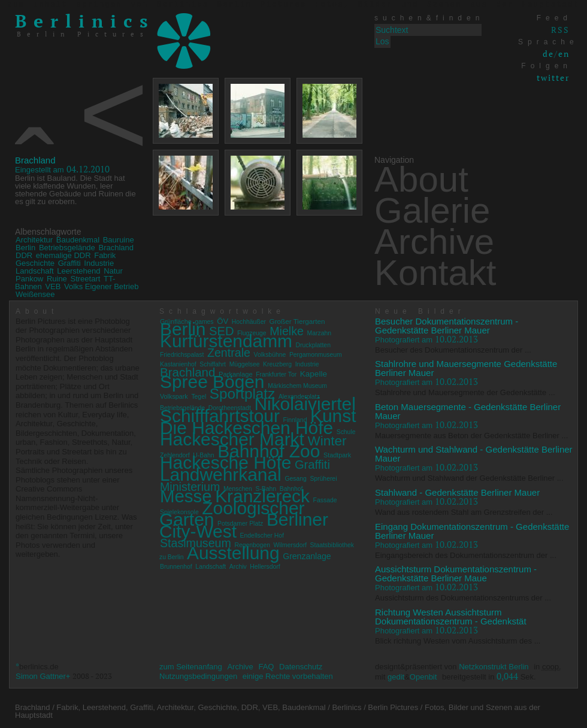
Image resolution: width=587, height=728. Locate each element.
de (548, 54)
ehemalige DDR (63, 255)
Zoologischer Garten (232, 514)
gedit (396, 677)
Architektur (34, 240)
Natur (113, 271)
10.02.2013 (426, 339)
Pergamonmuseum (316, 355)
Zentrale (229, 353)
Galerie (432, 210)
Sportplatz (242, 394)
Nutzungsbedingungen (198, 676)
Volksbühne (270, 355)
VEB (53, 286)
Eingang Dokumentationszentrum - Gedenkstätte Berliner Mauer (472, 531)
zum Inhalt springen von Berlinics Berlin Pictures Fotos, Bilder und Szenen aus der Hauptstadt (293, 5)
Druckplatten (313, 345)
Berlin (25, 248)
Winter (327, 441)
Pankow (29, 279)
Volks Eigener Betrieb (101, 286)
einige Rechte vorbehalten (288, 676)
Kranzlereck (262, 496)
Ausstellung (233, 553)
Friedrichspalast (182, 355)
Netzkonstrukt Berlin (494, 667)
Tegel (199, 397)
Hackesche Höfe (226, 462)
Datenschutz (301, 667)
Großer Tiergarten (297, 321)
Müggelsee (245, 364)
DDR (24, 255)
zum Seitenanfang (191, 667)
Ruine (57, 279)
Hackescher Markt (232, 439)
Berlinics (85, 21)
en (564, 54)
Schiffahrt (213, 364)
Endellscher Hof (262, 536)
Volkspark (174, 396)
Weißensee (35, 294)
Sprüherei (323, 479)
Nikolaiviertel (305, 404)
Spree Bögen (212, 382)
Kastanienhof (178, 364)
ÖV (223, 321)
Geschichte (35, 263)
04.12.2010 (62, 169)
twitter (553, 78)
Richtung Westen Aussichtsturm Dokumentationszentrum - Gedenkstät (451, 617)
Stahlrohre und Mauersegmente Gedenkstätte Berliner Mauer (466, 368)
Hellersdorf (265, 567)
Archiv (238, 567)
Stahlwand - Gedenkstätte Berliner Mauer (457, 492)
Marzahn (319, 333)
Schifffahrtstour (220, 416)
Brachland (35, 160)
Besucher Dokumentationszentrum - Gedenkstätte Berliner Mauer (447, 326)
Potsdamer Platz (240, 524)
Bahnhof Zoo (269, 451)
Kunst (333, 416)
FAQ (266, 667)
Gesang (295, 479)
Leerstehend (78, 271)
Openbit (423, 677)
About (421, 179)
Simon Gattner (41, 676)
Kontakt (435, 273)
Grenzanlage (307, 556)
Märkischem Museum (297, 386)
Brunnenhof (176, 567)
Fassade (325, 500)
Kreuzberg (277, 364)
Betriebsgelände (67, 248)
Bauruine (119, 240)
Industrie (99, 263)
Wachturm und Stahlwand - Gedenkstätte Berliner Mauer (474, 454)
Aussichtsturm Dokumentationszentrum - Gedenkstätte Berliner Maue (456, 574)
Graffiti (69, 263)
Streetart (85, 279)
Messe (186, 496)
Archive (434, 242)
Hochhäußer (249, 322)
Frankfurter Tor (276, 374)
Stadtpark (337, 455)
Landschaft (35, 271)
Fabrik (105, 255)
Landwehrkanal (221, 474)
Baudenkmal (78, 240)
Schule (346, 432)
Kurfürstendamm (226, 341)
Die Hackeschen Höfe (246, 428)
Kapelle (314, 374)
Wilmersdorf (290, 545)
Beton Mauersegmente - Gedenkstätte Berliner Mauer (468, 411)
